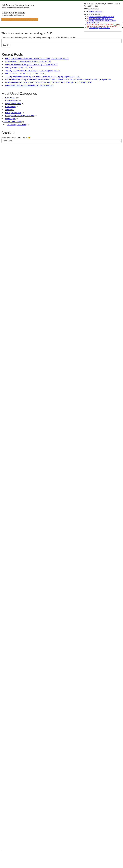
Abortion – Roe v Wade (12, 122)
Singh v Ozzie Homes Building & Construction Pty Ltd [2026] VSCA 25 (31, 65)
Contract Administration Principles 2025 (102, 17)
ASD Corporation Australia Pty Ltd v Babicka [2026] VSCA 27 (28, 62)
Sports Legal (10, 119)
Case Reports (10, 107)
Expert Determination (13, 104)
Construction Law (12, 101)
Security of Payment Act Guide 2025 (19, 68)
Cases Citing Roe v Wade (17, 125)
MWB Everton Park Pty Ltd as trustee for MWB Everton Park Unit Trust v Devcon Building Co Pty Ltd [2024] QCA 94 (48, 82)
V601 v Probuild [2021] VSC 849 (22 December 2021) (25, 74)
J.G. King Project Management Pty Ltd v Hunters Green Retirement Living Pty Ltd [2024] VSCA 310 (42, 77)
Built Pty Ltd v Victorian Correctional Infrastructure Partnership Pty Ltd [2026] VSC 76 (37, 59)
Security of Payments (13, 113)
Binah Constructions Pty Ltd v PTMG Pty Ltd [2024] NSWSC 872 (29, 85)
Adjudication (10, 110)
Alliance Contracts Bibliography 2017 (101, 19)
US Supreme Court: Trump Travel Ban (19, 116)
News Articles (10, 98)
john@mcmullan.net (96, 12)
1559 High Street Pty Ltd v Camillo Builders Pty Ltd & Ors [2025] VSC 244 (33, 71)
